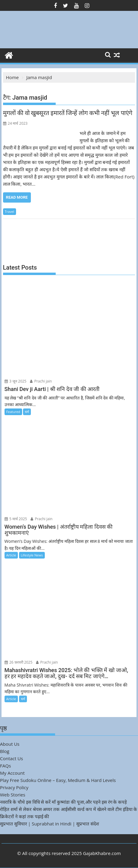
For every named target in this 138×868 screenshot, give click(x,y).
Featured (13, 412)
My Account (12, 773)
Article (11, 555)
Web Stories (13, 795)
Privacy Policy (14, 787)
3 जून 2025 (16, 381)
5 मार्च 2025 (16, 519)
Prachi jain (41, 381)
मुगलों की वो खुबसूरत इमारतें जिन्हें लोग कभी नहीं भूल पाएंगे (68, 113)
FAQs (5, 766)
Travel (10, 211)
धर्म (27, 412)
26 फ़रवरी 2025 (19, 662)
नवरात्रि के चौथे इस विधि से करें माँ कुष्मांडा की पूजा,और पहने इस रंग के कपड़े (63, 802)
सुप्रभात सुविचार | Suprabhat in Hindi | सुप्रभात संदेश (49, 824)
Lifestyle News (32, 555)
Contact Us (11, 758)
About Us (10, 744)
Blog (5, 751)
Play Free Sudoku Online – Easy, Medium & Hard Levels (58, 780)
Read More (17, 197)
